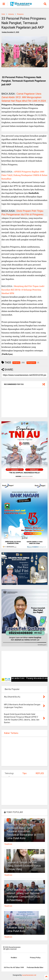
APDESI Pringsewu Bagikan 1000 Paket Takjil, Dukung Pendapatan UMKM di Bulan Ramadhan (24, 175)
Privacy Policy (35, 958)
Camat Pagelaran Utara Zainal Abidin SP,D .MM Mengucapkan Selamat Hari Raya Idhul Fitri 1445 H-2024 (24, 97)
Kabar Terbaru (11, 733)
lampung (11, 14)
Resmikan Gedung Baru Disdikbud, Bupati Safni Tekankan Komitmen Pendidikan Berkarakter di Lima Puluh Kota (21, 831)
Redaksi (14, 958)
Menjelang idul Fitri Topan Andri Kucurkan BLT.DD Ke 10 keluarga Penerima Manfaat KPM (23, 290)
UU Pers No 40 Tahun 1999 (14, 967)
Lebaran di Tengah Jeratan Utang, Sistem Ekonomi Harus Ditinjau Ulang (24, 866)
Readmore (8, 844)
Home (3, 14)
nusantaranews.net (29, 975)
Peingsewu (20, 14)
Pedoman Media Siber (35, 967)
